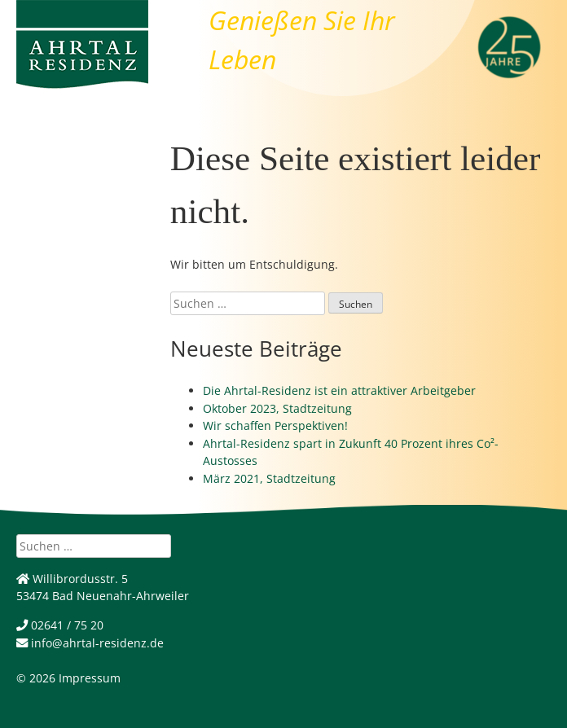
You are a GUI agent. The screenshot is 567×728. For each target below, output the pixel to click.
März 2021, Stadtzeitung (269, 478)
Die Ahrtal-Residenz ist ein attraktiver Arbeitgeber (339, 390)
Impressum (90, 678)
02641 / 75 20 (60, 625)
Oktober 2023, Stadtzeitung (277, 408)
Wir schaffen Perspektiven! (275, 425)
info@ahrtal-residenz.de (90, 643)
